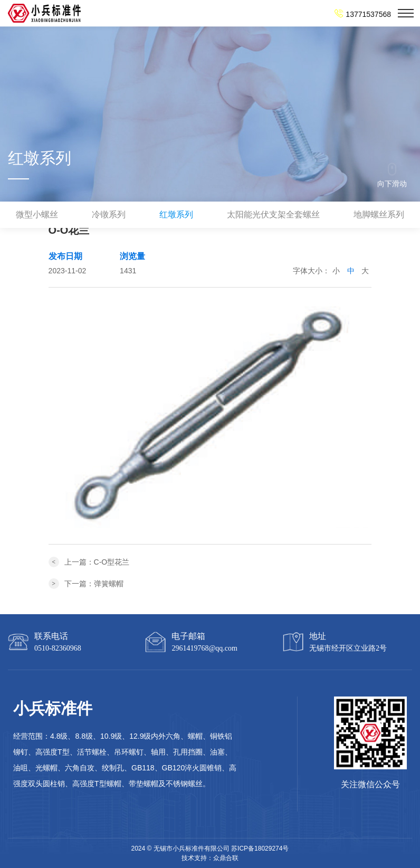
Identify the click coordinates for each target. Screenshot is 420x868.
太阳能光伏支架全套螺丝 (273, 214)
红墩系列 (176, 214)
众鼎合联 (226, 858)
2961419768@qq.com (204, 648)
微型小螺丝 (37, 214)
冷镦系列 (109, 214)
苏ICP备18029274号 (260, 848)
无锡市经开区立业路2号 (348, 648)
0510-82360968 (58, 648)
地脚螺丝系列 (379, 214)
